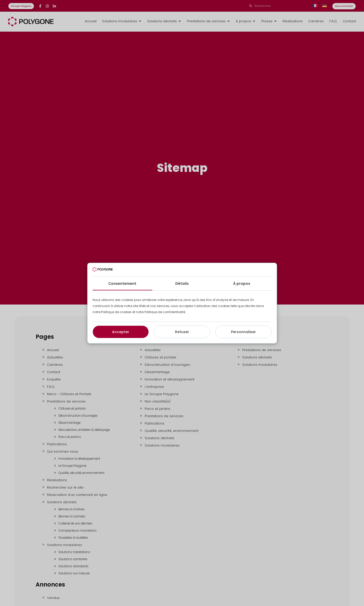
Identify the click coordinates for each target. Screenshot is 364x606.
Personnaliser (243, 332)
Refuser (182, 332)
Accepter (121, 332)
